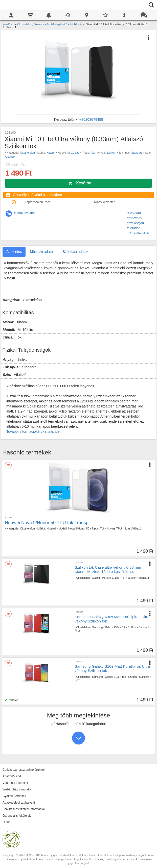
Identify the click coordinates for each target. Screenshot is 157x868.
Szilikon (111, 153)
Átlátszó (10, 157)
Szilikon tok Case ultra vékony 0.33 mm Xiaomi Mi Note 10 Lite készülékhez (108, 569)
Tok (93, 153)
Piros (77, 631)
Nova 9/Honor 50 (79, 528)
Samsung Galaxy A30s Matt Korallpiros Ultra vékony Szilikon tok (112, 619)
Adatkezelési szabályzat (19, 803)
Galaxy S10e (112, 677)
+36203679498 (91, 119)
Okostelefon (27, 153)
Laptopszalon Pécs (38, 202)
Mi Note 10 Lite (111, 578)
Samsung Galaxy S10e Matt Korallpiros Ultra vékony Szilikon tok (112, 668)
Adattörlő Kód (12, 776)
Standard (137, 153)
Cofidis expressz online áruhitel (24, 770)
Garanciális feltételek (17, 816)
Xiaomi (51, 153)
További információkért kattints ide (33, 431)
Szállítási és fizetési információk (24, 809)
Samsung (97, 627)
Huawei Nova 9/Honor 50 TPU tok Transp (47, 523)
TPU (119, 528)
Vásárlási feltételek (15, 783)
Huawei (51, 528)
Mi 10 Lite (74, 153)
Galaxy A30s (112, 627)
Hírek (6, 822)
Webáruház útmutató (17, 789)
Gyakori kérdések (14, 796)
